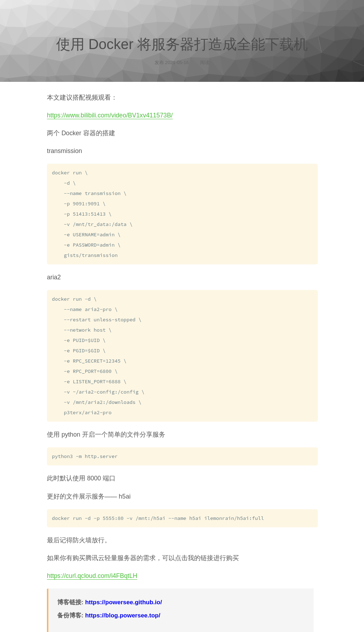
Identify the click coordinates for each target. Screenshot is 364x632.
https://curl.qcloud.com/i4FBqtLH (92, 568)
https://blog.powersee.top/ (123, 607)
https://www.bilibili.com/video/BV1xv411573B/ (110, 115)
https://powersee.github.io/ (123, 594)
